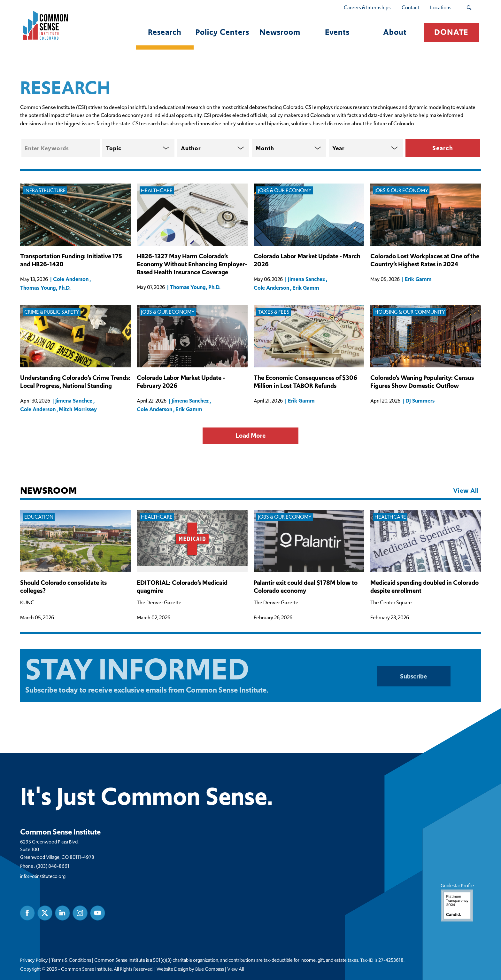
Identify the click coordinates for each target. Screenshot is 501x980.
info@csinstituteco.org (43, 876)
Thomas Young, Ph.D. (45, 288)
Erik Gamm (306, 288)
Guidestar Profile (457, 902)
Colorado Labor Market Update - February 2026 (181, 382)
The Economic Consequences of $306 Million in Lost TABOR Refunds (305, 382)
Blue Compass (210, 969)
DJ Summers (420, 401)
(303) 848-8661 (53, 866)
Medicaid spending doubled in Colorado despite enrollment (424, 587)
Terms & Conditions (71, 960)
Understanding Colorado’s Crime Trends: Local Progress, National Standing (75, 382)
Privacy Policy (34, 960)
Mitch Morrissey (78, 409)
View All (235, 969)
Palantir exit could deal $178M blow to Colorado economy (306, 587)
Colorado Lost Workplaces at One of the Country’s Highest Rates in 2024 (425, 260)
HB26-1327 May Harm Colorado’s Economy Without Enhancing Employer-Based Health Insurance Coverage (192, 264)
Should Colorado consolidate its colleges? (63, 587)
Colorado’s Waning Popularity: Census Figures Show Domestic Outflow (422, 382)
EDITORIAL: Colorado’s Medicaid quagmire (182, 587)
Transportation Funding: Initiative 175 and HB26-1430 (71, 260)
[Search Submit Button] (469, 8)
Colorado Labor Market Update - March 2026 (307, 260)
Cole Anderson (71, 279)
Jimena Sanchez (306, 279)
